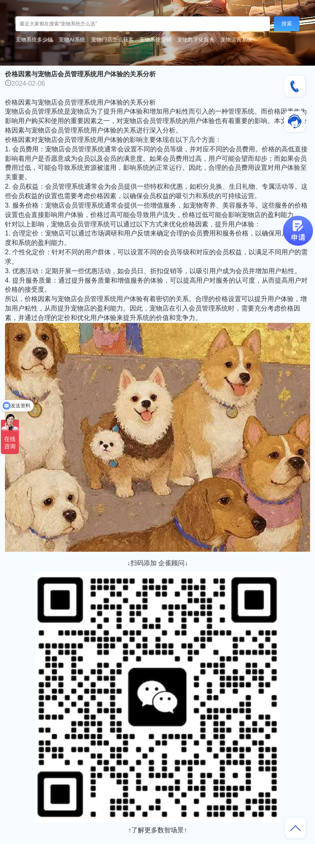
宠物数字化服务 (196, 40)
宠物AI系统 (72, 40)
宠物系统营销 (155, 40)
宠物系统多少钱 (34, 40)
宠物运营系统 (236, 40)
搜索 (287, 24)
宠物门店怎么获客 (112, 40)
